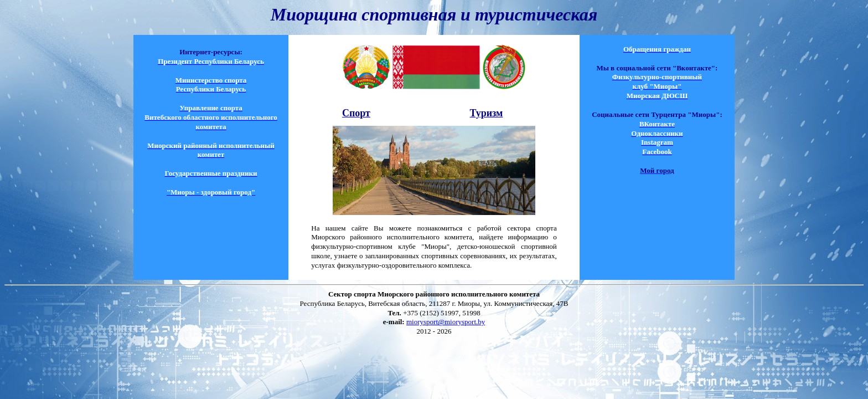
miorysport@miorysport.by (446, 322)
